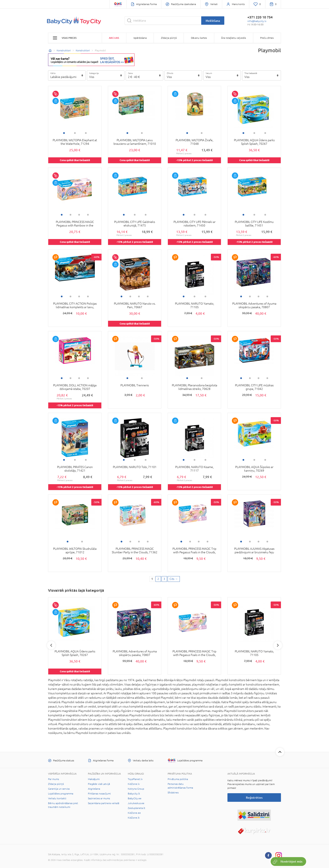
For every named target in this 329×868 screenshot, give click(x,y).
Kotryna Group (136, 789)
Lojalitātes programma (61, 794)
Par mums (54, 779)
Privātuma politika (178, 779)
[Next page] (174, 579)
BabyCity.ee (135, 798)
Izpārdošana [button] (140, 38)
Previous (51, 645)
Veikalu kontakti (57, 798)
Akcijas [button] (114, 38)
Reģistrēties (254, 797)
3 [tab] (86, 133)
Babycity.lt (134, 794)
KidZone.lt (134, 818)
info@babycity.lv (257, 21)
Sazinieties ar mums (99, 798)
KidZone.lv (134, 784)
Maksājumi (94, 779)
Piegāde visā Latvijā (99, 784)
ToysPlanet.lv (135, 779)
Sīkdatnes (173, 793)
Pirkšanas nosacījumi (99, 794)
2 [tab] (75, 133)
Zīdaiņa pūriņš (56, 784)
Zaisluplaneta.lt (136, 808)
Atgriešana (94, 789)
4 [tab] (88, 215)
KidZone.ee (134, 813)
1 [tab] (64, 133)
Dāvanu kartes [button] (199, 38)
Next (278, 645)
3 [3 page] (164, 579)
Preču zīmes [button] (267, 38)
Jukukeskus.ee (136, 803)
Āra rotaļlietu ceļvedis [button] (234, 38)
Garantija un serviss (59, 789)
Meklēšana (213, 21)
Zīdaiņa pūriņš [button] (169, 38)
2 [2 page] (158, 579)
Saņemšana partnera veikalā (104, 803)
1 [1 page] (152, 579)
